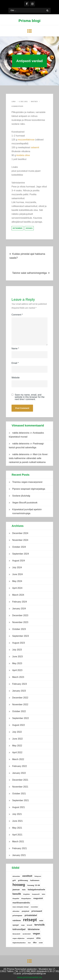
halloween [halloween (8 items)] (35, 880)
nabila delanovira (21, 433)
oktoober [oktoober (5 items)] (16, 911)
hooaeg (29, 228)
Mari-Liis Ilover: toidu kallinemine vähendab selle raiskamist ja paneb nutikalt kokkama (29, 458)
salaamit (35, 147)
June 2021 (17, 821)
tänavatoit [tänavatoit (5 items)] (16, 934)
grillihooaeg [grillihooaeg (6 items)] (23, 880)
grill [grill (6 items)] (14, 880)
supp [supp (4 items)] (23, 925)
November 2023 (20, 622)
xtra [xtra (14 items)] (38, 938)
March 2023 (18, 677)
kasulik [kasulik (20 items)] (17, 894)
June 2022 (17, 739)
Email (15, 363)
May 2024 (17, 581)
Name (15, 349)
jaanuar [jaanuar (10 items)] (16, 890)
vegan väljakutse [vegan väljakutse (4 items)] (18, 938)
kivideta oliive (23, 155)
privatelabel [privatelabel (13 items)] (31, 915)
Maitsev (34, 102)
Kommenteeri (17, 106)
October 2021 (19, 794)
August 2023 (19, 643)
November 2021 (20, 787)
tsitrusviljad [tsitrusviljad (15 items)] (19, 929)
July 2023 (17, 650)
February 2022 (20, 766)
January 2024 (19, 609)
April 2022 (17, 752)
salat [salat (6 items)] (41, 921)
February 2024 (20, 602)
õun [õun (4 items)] (29, 943)
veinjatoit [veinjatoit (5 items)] (30, 938)
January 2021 (19, 855)
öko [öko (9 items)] (35, 943)
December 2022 (20, 698)
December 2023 (20, 615)
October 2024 (19, 547)
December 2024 (20, 533)
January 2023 (19, 691)
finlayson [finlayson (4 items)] (38, 876)
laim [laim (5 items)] (43, 894)
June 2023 (17, 657)
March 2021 (18, 842)
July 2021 (17, 814)
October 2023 (19, 629)
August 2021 (19, 807)
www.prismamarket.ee (29, 977)
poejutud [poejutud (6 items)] (25, 911)
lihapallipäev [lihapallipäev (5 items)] (26, 898)
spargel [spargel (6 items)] (16, 925)
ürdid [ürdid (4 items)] (41, 943)
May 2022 (17, 746)
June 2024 (17, 574)
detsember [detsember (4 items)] (16, 876)
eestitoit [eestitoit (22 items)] (27, 876)
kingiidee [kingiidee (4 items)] (27, 894)
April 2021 (17, 835)
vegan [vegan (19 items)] (36, 934)
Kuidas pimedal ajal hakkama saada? (27, 256)
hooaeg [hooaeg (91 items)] (19, 885)
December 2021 (20, 780)
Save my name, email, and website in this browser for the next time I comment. (30, 397)
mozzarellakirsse (26, 140)
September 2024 (21, 554)
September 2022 (21, 718)
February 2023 (20, 684)
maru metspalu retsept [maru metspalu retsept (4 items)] (21, 907)
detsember (17, 228)
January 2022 (19, 773)
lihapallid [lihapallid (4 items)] (16, 898)
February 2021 (20, 848)
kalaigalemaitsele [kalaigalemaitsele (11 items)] (36, 889)
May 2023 (17, 663)
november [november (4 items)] (34, 907)
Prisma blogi (29, 21)
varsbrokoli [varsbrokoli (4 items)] (26, 934)
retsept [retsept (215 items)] (30, 920)
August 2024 (19, 561)
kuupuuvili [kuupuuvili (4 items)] (36, 894)
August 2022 (19, 725)
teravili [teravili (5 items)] (29, 925)
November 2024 (20, 540)
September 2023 (21, 636)
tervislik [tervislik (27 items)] (40, 925)
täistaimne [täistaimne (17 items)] (34, 929)
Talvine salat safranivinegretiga (29, 273)
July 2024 (17, 567)
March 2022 (18, 759)
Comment (17, 315)
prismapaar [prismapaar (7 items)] (17, 915)
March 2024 (18, 595)
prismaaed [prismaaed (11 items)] (37, 911)
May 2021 (17, 828)
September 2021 (21, 800)
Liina (14, 102)
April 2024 (17, 588)
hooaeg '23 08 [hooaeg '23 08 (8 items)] (34, 885)
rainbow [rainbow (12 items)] (17, 920)
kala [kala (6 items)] (24, 890)
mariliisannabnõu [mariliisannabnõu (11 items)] (21, 903)
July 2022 (17, 732)
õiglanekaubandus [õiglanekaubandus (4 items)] (19, 943)
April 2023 (17, 670)
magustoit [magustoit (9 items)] (38, 898)
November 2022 (20, 704)
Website (16, 378)
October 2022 (19, 711)
